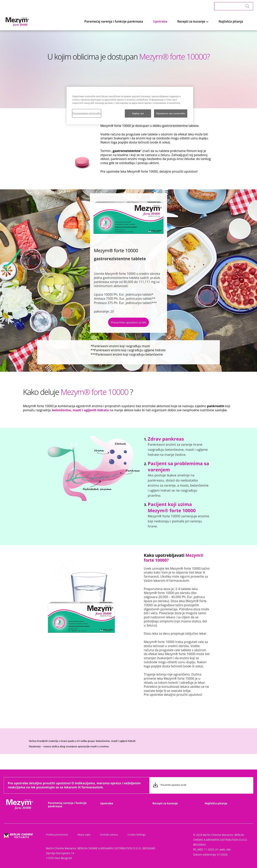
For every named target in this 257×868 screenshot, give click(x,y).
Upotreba (176, 21)
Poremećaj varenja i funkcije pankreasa (136, 21)
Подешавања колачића (87, 113)
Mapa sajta (82, 835)
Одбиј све (138, 113)
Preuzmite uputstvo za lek (128, 322)
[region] (130, 106)
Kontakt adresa (105, 835)
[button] (128, 323)
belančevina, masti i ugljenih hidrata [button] (80, 410)
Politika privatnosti (57, 835)
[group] (94, 468)
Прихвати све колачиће (171, 113)
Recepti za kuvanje (202, 21)
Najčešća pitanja (235, 21)
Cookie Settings (131, 835)
